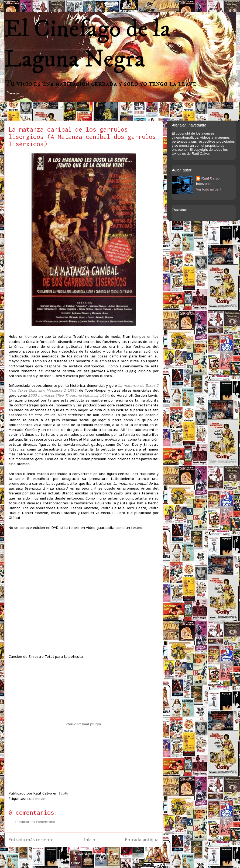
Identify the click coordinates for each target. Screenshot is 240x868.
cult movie (36, 799)
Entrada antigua (142, 840)
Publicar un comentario (35, 822)
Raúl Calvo (210, 178)
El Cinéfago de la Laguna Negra (88, 44)
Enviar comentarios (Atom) (96, 854)
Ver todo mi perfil (209, 189)
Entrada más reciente (31, 840)
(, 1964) (69, 396)
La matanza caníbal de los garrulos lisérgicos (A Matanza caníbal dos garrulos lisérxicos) (82, 137)
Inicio (90, 840)
